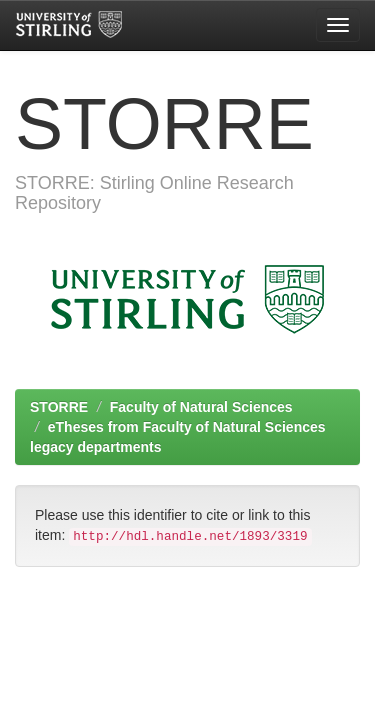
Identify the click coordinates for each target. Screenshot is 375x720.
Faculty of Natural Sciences (201, 407)
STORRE (59, 407)
